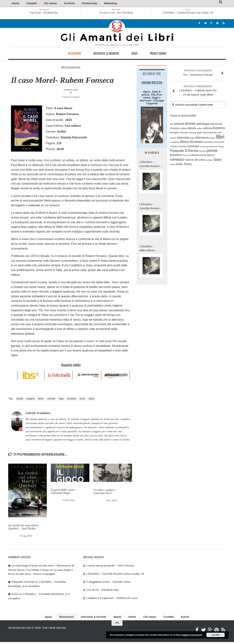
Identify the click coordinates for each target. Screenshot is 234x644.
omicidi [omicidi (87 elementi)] (173, 147)
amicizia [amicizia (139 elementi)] (179, 124)
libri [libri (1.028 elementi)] (220, 137)
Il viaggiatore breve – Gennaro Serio (108, 582)
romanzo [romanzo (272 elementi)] (177, 160)
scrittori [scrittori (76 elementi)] (209, 160)
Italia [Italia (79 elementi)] (192, 139)
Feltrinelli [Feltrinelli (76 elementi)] (184, 133)
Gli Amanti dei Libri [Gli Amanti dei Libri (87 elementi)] (212, 133)
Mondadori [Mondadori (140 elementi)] (197, 143)
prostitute (71, 399)
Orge (61, 399)
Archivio (55, 4)
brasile (20, 399)
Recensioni (74, 54)
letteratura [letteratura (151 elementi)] (202, 138)
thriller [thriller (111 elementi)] (179, 165)
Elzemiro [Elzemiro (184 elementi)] (219, 129)
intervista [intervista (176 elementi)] (183, 138)
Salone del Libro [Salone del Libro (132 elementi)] (195, 160)
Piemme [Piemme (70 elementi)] (202, 152)
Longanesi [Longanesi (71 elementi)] (175, 143)
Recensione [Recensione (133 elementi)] (199, 156)
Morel (41, 399)
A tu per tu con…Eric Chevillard (116, 13)
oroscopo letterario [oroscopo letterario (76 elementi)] (209, 147)
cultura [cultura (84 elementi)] (184, 129)
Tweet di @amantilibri (183, 116)
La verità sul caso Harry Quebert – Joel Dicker (23, 528)
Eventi (175, 618)
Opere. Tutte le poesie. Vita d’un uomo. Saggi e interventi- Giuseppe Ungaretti (152, 98)
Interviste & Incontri (106, 54)
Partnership (71, 4)
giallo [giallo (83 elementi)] (200, 133)
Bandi (117, 618)
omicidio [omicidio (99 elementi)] (182, 147)
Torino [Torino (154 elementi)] (188, 165)
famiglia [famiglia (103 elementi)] (174, 133)
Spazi (134, 54)
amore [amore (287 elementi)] (190, 124)
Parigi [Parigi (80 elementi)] (221, 147)
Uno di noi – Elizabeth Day (44, 13)
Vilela (91, 399)
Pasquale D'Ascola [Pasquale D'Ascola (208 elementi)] (184, 151)
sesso (82, 399)
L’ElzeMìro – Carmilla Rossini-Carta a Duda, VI (150, 207)
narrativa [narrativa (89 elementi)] (209, 143)
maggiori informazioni (192, 635)
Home (14, 4)
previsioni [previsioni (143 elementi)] (176, 156)
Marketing (87, 4)
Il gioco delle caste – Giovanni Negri (64, 492)
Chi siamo (41, 4)
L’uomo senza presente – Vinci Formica (110, 566)
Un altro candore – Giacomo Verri (105, 492)
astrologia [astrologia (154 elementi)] (203, 124)
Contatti (26, 4)
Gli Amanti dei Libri (117, 34)
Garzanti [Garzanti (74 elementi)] (192, 133)
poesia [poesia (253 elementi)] (212, 151)
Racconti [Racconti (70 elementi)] (187, 156)
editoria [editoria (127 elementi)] (207, 129)
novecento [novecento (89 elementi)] (219, 143)
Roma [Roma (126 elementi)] (211, 156)
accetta (215, 635)
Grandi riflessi (152, 83)
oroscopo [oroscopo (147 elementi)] (193, 147)
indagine (30, 399)
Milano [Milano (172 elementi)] (185, 143)
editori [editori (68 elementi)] (200, 129)
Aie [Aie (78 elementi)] (172, 124)
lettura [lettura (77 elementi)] (212, 139)
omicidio (51, 399)
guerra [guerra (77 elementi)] (173, 139)
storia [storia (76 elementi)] (173, 165)
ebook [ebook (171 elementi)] (192, 129)
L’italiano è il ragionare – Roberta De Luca (112, 599)
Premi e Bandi (158, 54)
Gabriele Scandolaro (72, 98)
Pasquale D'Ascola (23, 582)
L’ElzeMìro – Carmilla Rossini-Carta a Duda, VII (188, 13)
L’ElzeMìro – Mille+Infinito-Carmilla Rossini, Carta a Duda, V (150, 249)
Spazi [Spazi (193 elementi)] (217, 160)
